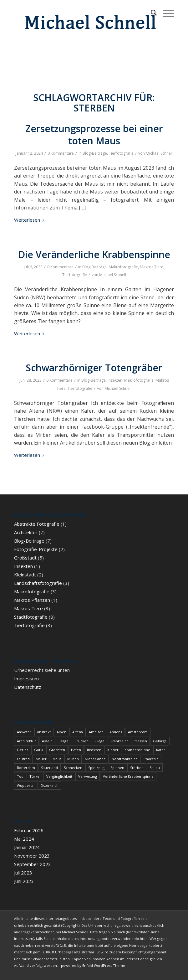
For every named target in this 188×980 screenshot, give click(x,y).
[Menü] (165, 13)
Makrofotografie (123, 267)
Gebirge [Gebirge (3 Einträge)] (160, 741)
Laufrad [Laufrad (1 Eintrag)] (23, 759)
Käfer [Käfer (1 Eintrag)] (161, 750)
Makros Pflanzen (32, 600)
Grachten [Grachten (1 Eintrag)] (57, 750)
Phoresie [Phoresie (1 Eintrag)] (151, 759)
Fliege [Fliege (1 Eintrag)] (99, 741)
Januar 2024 (27, 847)
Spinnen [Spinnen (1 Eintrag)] (117, 768)
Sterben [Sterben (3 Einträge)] (137, 768)
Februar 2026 (29, 830)
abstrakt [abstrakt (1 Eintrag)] (44, 732)
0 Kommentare (61, 153)
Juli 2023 (23, 873)
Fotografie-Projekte (36, 549)
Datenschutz (28, 687)
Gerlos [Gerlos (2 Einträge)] (23, 750)
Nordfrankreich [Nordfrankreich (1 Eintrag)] (125, 759)
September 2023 (33, 864)
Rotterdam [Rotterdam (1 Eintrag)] (26, 768)
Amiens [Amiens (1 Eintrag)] (116, 732)
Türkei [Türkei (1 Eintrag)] (35, 776)
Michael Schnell (159, 153)
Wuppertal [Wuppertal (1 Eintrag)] (26, 785)
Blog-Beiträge (95, 153)
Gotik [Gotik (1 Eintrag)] (39, 750)
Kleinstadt (25, 575)
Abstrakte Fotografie (37, 524)
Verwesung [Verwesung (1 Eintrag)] (88, 776)
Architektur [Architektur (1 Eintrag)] (26, 741)
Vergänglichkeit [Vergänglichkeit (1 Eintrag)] (59, 776)
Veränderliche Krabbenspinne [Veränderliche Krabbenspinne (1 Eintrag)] (128, 776)
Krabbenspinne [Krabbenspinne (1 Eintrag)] (137, 750)
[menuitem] (151, 13)
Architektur (26, 532)
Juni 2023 (24, 881)
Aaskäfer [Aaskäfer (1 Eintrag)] (24, 732)
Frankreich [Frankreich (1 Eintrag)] (119, 741)
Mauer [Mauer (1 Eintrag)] (41, 759)
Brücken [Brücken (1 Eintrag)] (81, 741)
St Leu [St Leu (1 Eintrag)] (155, 768)
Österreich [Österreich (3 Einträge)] (49, 785)
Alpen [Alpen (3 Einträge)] (61, 732)
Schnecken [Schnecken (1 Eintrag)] (73, 768)
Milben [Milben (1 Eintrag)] (73, 759)
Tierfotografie (121, 153)
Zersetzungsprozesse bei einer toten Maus (94, 135)
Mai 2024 (24, 839)
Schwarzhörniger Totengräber (94, 368)
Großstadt (25, 558)
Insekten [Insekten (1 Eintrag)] (94, 750)
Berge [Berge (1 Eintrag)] (64, 741)
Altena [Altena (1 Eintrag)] (78, 732)
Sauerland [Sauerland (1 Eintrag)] (49, 768)
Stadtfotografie (31, 617)
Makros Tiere (152, 267)
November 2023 (32, 856)
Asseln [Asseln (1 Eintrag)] (47, 741)
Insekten (115, 380)
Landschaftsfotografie (38, 583)
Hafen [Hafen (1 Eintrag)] (76, 750)
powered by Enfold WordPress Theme (93, 965)
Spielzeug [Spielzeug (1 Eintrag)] (96, 768)
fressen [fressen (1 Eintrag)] (141, 741)
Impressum (26, 678)
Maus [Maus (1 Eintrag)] (57, 759)
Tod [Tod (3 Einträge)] (20, 776)
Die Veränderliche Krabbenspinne (94, 254)
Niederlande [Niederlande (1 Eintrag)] (95, 759)
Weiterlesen (30, 220)
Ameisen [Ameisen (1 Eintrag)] (96, 732)
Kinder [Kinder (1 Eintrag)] (113, 750)
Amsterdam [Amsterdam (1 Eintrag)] (138, 732)
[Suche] (151, 13)
